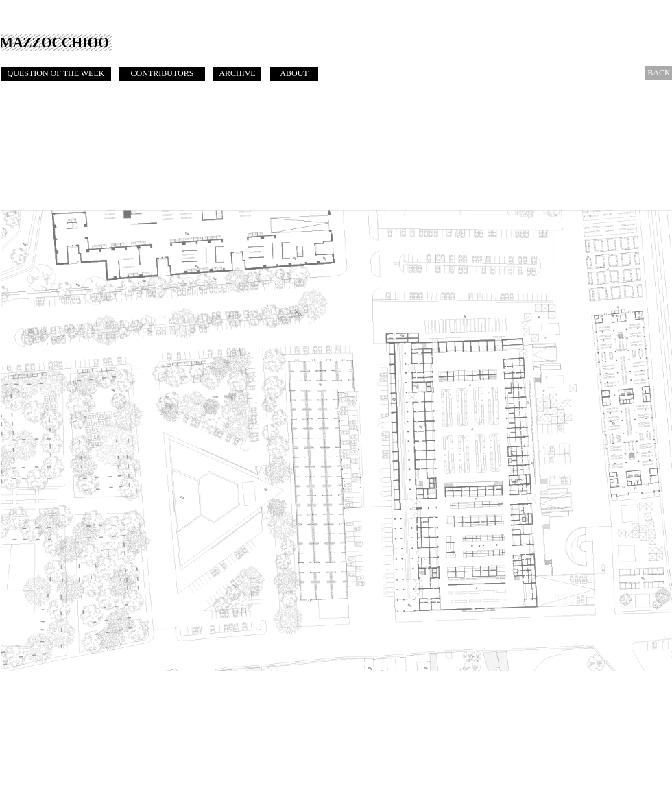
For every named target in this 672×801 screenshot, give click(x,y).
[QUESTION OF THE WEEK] (56, 74)
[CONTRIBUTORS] (162, 74)
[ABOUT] (294, 74)
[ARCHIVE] (237, 74)
